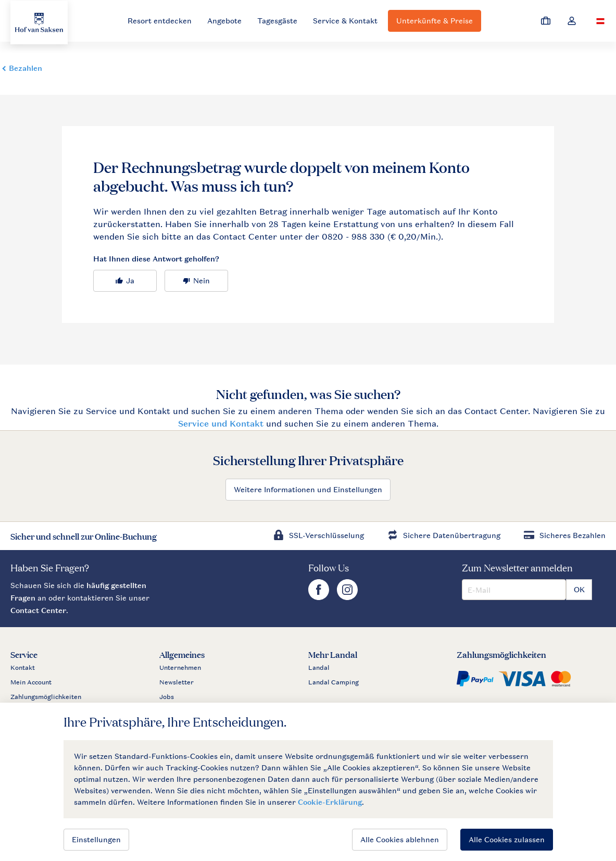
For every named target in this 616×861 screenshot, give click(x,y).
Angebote (224, 21)
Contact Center (38, 610)
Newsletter (177, 682)
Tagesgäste (277, 21)
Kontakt (23, 668)
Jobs (167, 697)
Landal (319, 668)
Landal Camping (334, 682)
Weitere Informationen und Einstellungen (308, 489)
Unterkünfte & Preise (435, 21)
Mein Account (31, 682)
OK (579, 589)
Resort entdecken (160, 21)
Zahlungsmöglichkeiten (46, 697)
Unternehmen (180, 668)
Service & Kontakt (345, 21)
